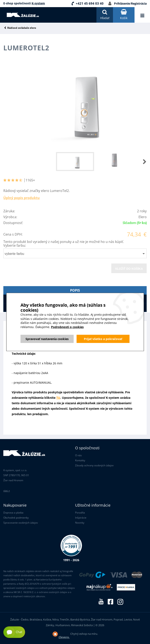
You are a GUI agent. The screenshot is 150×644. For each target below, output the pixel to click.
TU (58, 398)
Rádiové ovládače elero (22, 28)
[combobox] (75, 253)
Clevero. (64, 637)
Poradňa (80, 513)
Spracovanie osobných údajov (21, 523)
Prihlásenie (122, 3)
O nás (78, 455)
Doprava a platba (13, 513)
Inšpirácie (81, 518)
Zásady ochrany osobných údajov (94, 465)
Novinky (80, 523)
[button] (140, 162)
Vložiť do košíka (129, 269)
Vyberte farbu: (15, 245)
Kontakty (80, 460)
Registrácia (139, 3)
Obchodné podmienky (16, 518)
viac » (7, 491)
